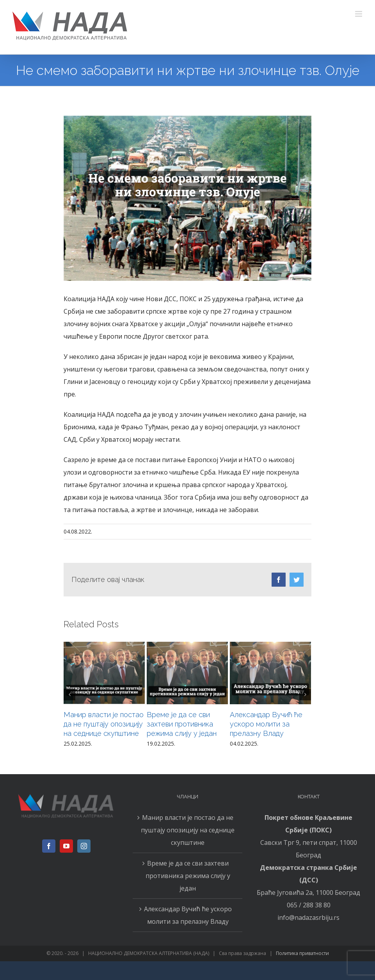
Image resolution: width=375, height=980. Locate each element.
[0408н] (187, 198)
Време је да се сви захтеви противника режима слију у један (182, 724)
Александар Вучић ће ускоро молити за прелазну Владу (266, 724)
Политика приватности (302, 953)
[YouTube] (66, 846)
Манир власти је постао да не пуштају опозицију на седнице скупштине (104, 724)
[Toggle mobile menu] (359, 14)
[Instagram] (84, 846)
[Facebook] (49, 846)
